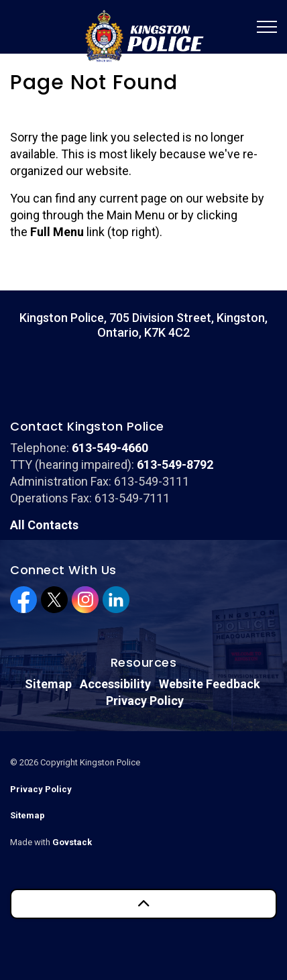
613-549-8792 (175, 465)
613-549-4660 (110, 448)
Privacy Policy (145, 701)
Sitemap (48, 684)
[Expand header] (267, 27)
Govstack (72, 842)
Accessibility (115, 684)
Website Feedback (210, 684)
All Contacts (44, 525)
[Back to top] (143, 904)
